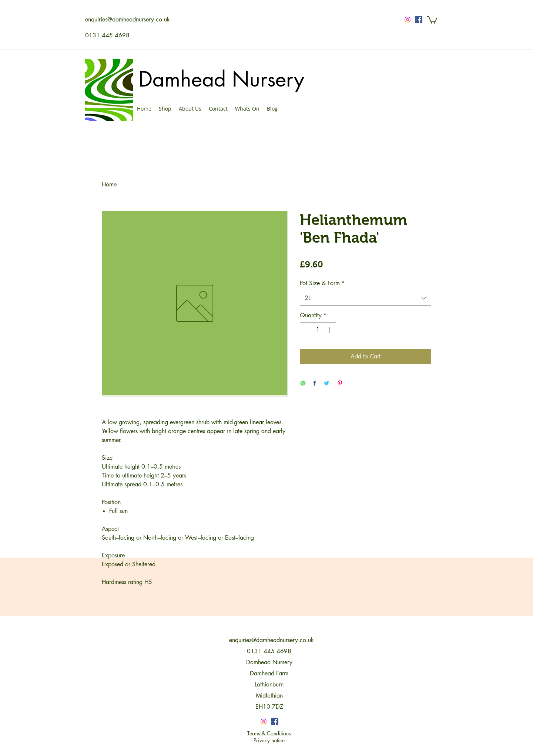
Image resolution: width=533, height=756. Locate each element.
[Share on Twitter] (326, 384)
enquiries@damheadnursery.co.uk (128, 19)
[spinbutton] (318, 330)
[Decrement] (306, 330)
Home (109, 184)
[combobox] (366, 298)
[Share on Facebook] (315, 384)
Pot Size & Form (322, 283)
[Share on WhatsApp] (303, 384)
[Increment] (330, 330)
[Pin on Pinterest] (340, 384)
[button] (432, 19)
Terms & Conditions (269, 733)
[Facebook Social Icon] (419, 20)
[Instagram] (408, 20)
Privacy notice (269, 740)
